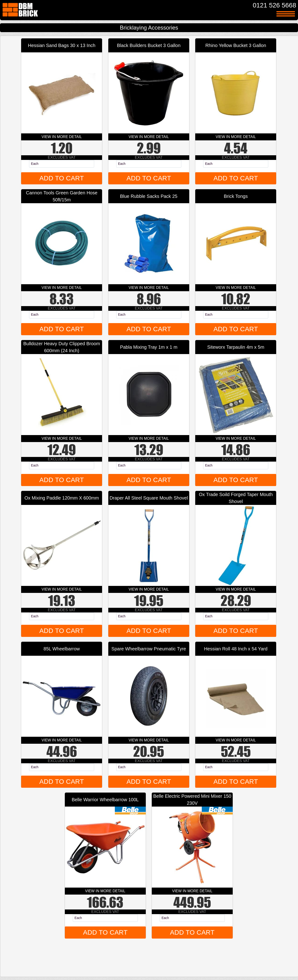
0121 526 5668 (274, 5)
